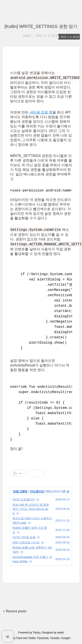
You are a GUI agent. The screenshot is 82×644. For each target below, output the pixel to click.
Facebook (43, 638)
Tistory (37, 633)
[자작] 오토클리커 (24, 499)
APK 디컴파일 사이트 (26, 542)
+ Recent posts (15, 611)
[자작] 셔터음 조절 (24, 537)
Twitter (32, 638)
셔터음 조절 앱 (41, 112)
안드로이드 (37, 491)
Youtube (55, 638)
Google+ (66, 638)
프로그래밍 (20, 491)
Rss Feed (17, 638)
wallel (60, 633)
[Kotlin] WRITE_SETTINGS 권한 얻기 (41, 26)
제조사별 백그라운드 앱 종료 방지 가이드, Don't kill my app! (31, 509)
